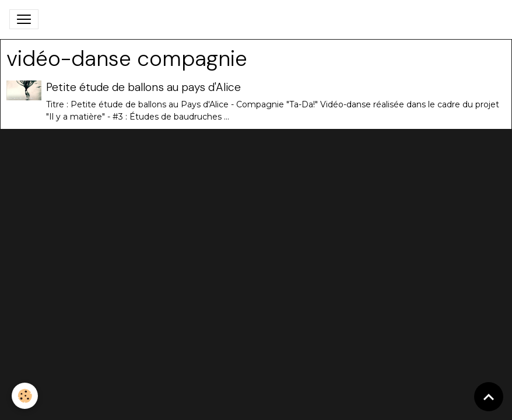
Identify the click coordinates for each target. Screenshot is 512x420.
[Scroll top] (489, 397)
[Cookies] (25, 396)
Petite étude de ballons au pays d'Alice (143, 87)
